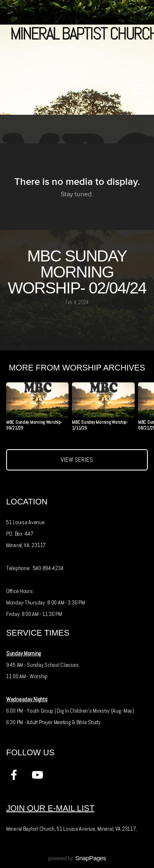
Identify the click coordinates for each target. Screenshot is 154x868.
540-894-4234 (48, 568)
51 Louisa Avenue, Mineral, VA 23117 (96, 829)
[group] (37, 410)
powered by (77, 858)
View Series (77, 460)
